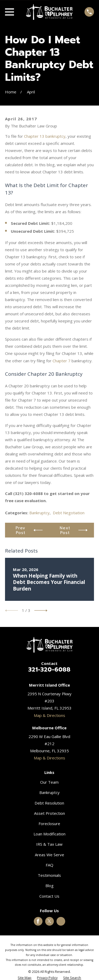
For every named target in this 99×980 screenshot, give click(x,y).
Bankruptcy (39, 513)
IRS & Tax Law (49, 844)
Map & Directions (49, 715)
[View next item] (41, 611)
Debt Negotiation (69, 513)
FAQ (49, 865)
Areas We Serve (49, 855)
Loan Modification (49, 834)
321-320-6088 (49, 669)
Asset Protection (49, 813)
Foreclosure (49, 824)
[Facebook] (38, 921)
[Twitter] (49, 921)
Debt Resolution (49, 803)
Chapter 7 (62, 361)
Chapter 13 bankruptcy (45, 136)
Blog (49, 886)
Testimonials (49, 875)
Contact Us (49, 896)
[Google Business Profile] (61, 921)
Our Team (49, 782)
